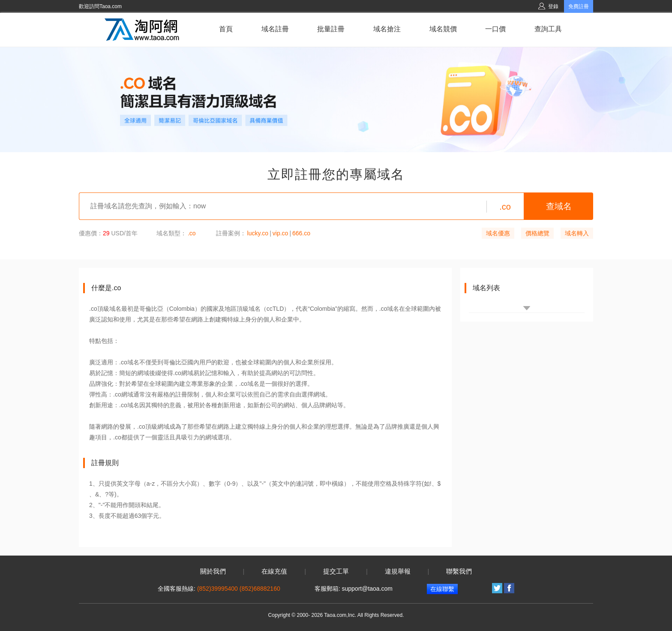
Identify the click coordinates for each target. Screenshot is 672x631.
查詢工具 (548, 29)
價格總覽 (537, 233)
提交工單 (336, 571)
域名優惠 (498, 233)
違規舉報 (398, 571)
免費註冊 (579, 6)
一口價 (495, 29)
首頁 (226, 29)
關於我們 (213, 571)
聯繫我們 (459, 571)
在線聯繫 (442, 589)
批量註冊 (331, 29)
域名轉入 (577, 233)
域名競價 (443, 29)
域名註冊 (275, 29)
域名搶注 (387, 29)
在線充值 (274, 571)
